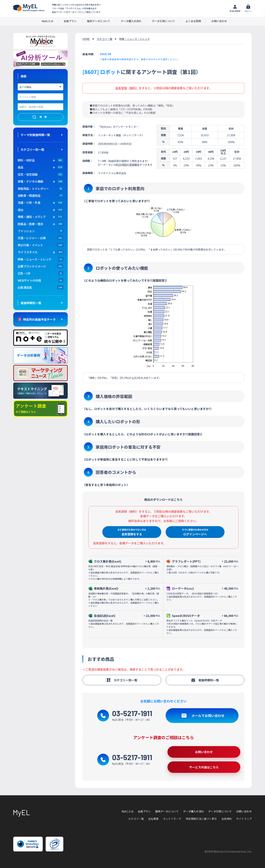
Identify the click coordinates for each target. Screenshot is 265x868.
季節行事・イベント (30, 245)
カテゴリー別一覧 (32, 149)
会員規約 (227, 819)
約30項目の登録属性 (128, 165)
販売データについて (99, 21)
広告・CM (24, 273)
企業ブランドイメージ (32, 266)
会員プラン (70, 21)
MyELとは (47, 21)
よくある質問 (193, 21)
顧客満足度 (25, 287)
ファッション (26, 231)
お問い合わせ (219, 21)
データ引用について (163, 21)
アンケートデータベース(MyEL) (29, 8)
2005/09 (106, 54)
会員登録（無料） (127, 88)
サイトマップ (244, 819)
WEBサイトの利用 (29, 280)
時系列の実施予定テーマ (39, 319)
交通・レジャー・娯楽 (32, 238)
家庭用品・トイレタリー (33, 189)
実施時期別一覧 (31, 303)
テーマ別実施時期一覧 (35, 135)
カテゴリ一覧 (105, 39)
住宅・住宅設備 (28, 174)
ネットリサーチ (172, 819)
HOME (86, 39)
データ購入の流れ (131, 21)
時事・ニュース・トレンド (35, 259)
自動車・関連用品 (29, 196)
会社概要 (153, 819)
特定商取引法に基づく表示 (201, 819)
